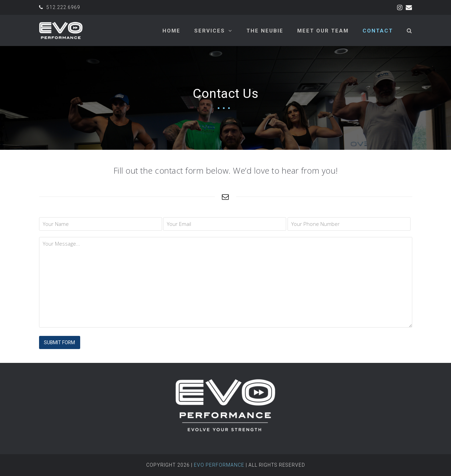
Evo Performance (219, 465)
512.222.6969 (63, 7)
